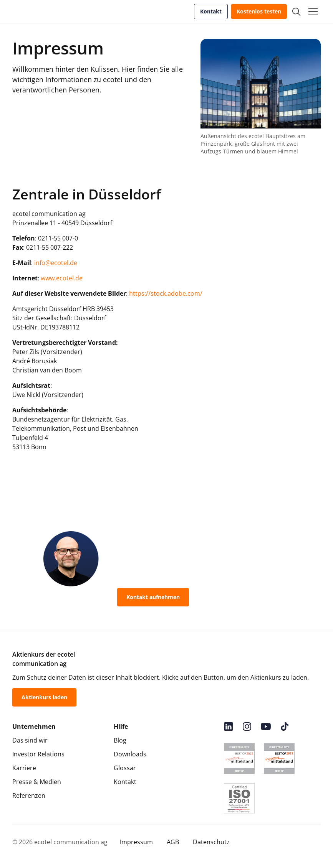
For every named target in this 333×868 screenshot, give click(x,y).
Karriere (24, 768)
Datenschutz (211, 842)
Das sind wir (30, 740)
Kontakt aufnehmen (153, 597)
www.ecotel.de (62, 278)
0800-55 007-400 (229, 597)
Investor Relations (38, 754)
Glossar (125, 768)
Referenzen (29, 796)
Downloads (130, 754)
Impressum (136, 842)
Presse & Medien (37, 782)
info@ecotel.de (56, 263)
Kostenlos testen (259, 11)
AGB (173, 842)
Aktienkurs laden (44, 697)
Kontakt (211, 11)
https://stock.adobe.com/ (166, 293)
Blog (120, 740)
